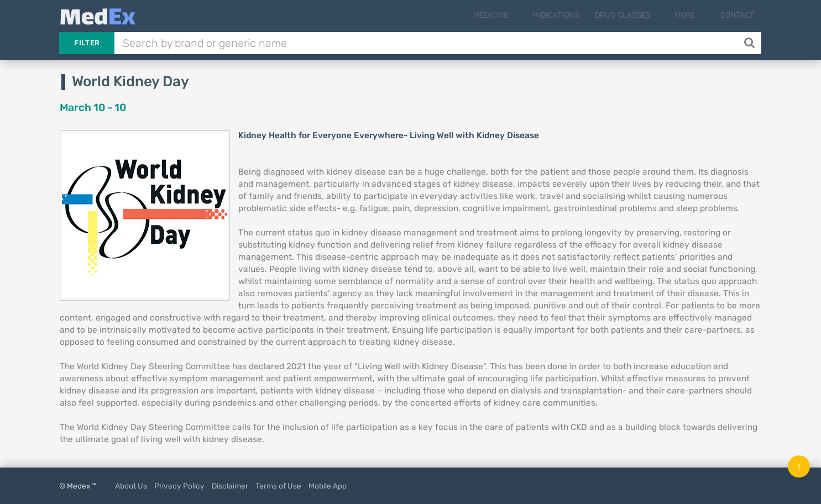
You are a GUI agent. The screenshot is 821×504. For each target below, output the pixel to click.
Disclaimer (230, 486)
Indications (574, 15)
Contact (737, 15)
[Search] (751, 43)
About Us (131, 486)
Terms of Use (278, 486)
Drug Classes (640, 15)
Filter (87, 43)
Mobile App (328, 486)
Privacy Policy (179, 486)
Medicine (518, 15)
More (694, 15)
